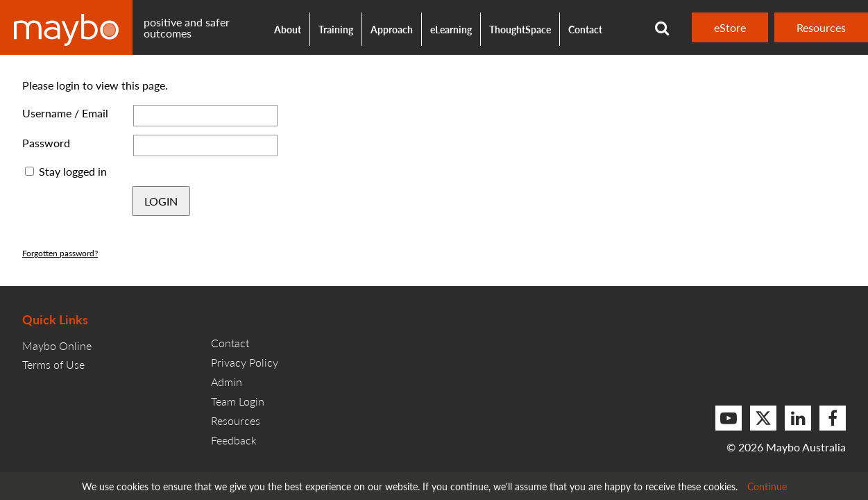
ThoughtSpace (520, 29)
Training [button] (336, 29)
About (288, 29)
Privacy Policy (245, 362)
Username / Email (65, 113)
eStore (730, 27)
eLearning (451, 29)
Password (46, 143)
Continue (767, 486)
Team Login (238, 401)
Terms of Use (53, 364)
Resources (821, 27)
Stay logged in (73, 171)
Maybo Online (57, 345)
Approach (392, 29)
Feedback (234, 440)
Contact (585, 29)
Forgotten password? (60, 253)
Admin (227, 382)
